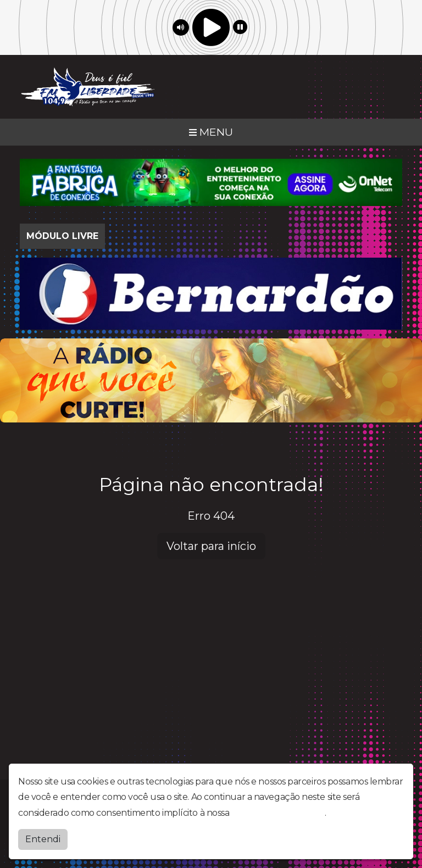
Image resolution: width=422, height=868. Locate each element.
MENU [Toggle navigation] (211, 132)
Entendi (43, 839)
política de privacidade (278, 813)
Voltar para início (211, 546)
